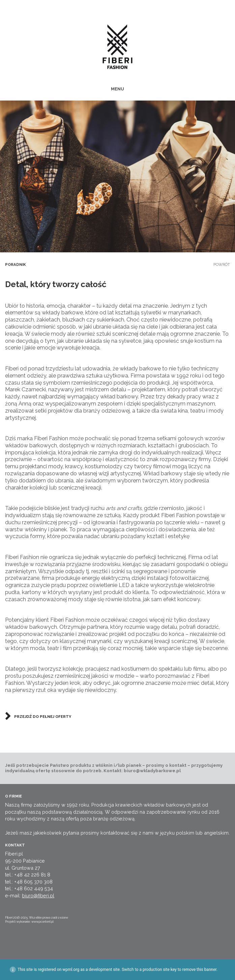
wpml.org (71, 970)
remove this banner (199, 970)
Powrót (222, 264)
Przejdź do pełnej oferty (43, 717)
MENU (117, 89)
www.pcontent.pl (42, 922)
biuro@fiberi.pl (38, 895)
